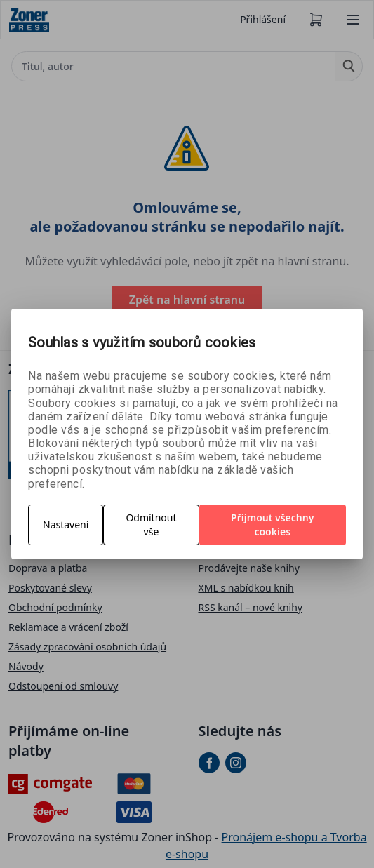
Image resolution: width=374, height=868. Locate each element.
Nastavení (66, 525)
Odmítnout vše (151, 525)
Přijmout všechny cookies (272, 525)
